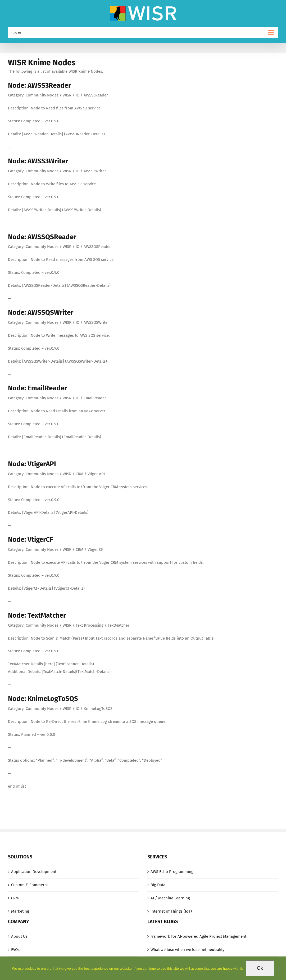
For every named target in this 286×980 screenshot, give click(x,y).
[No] (279, 968)
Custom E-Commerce (30, 885)
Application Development (34, 872)
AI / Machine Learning (170, 898)
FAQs (15, 950)
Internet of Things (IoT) (171, 911)
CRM (15, 898)
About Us (19, 936)
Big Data (158, 885)
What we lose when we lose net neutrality (187, 950)
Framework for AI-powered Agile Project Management (198, 936)
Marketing (20, 911)
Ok (260, 968)
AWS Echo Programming (172, 872)
